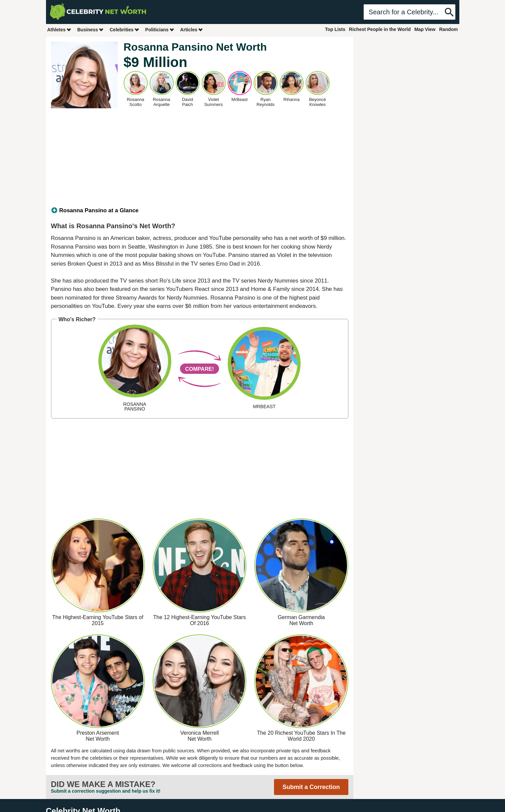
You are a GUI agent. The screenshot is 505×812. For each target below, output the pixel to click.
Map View (425, 29)
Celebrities (125, 29)
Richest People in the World (380, 29)
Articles (192, 29)
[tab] (200, 211)
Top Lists (335, 29)
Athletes (59, 29)
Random (449, 29)
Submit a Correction (311, 787)
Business (91, 29)
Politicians (160, 29)
